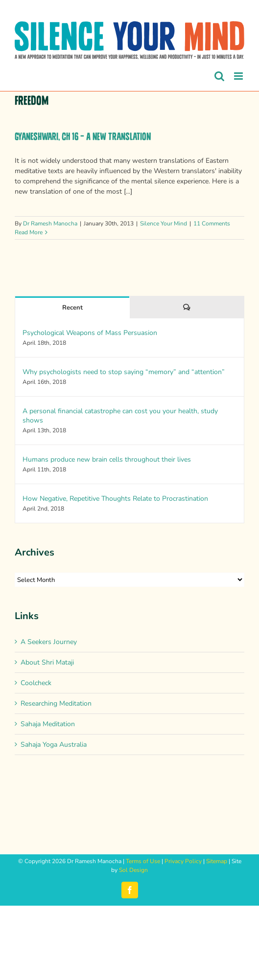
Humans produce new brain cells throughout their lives (107, 459)
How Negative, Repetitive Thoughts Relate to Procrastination (115, 499)
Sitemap (217, 861)
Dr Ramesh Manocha (50, 223)
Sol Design (133, 870)
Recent (72, 308)
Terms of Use (143, 861)
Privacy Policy (183, 861)
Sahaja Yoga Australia (54, 745)
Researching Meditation (56, 703)
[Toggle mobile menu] (239, 76)
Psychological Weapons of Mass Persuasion (90, 333)
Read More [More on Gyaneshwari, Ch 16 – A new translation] (29, 232)
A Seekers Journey (49, 642)
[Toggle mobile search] (219, 76)
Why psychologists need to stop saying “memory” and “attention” (124, 372)
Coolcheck (36, 683)
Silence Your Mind (164, 223)
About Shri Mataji (47, 662)
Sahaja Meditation (48, 724)
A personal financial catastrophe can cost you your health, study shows (120, 416)
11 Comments (212, 223)
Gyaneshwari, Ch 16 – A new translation (83, 137)
